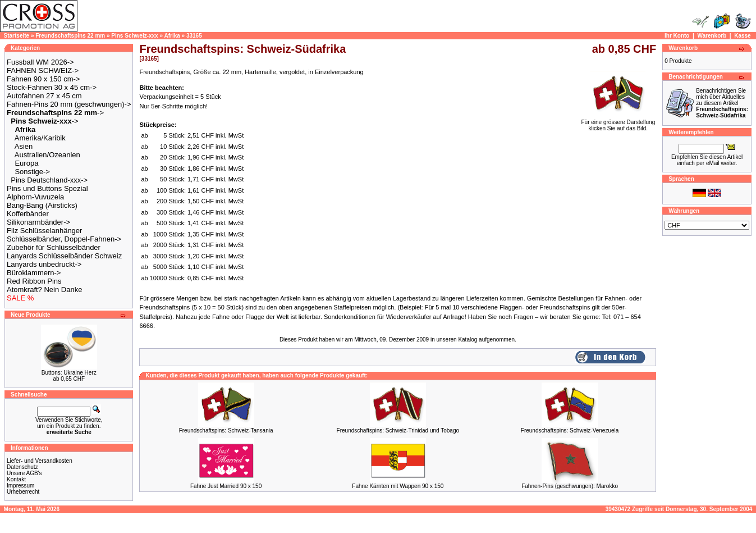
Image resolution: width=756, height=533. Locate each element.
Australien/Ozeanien (47, 155)
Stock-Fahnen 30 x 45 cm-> (52, 87)
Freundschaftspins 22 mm (70, 36)
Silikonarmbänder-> (38, 222)
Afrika (172, 36)
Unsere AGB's (24, 473)
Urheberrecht (23, 492)
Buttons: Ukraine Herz (69, 373)
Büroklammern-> (34, 273)
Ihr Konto (677, 36)
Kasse (742, 36)
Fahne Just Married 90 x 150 (226, 486)
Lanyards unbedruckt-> (44, 264)
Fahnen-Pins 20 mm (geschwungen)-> (69, 104)
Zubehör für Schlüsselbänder (54, 247)
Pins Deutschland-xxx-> (49, 180)
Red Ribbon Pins (34, 281)
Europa (26, 163)
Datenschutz (22, 467)
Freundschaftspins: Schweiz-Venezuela (570, 430)
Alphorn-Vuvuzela (35, 197)
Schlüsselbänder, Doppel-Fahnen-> (64, 239)
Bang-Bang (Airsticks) (42, 205)
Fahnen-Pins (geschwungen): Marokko (570, 486)
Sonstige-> (32, 172)
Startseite (17, 36)
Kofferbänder (28, 214)
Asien (24, 146)
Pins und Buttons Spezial (47, 188)
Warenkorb (712, 36)
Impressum (20, 486)
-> (55, 113)
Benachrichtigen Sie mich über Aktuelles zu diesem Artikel (722, 103)
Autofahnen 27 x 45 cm (44, 96)
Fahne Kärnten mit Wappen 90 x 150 (398, 486)
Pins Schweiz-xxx (134, 36)
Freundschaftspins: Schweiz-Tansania (226, 430)
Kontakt (16, 479)
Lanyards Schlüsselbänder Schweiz (64, 256)
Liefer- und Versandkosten (40, 461)
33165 (194, 36)
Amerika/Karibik (40, 138)
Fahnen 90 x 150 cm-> (43, 79)
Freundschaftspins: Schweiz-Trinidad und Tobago (398, 430)
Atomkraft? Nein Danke (44, 290)
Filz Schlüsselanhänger (44, 231)
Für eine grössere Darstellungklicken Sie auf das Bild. (618, 123)
